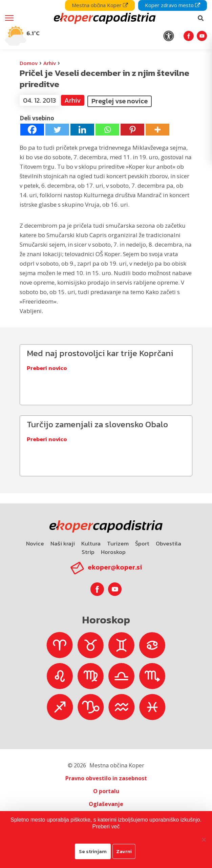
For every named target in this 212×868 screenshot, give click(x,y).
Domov (29, 63)
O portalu (106, 791)
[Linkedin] (82, 130)
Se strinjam (93, 851)
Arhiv (50, 63)
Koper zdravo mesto (173, 5)
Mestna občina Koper (100, 5)
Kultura (91, 543)
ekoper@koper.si (115, 567)
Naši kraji (63, 543)
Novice (35, 543)
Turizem (118, 543)
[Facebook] (32, 130)
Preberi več (106, 826)
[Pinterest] (132, 130)
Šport (142, 543)
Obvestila (168, 543)
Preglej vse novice (120, 101)
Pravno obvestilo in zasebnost (106, 778)
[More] (157, 130)
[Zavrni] (204, 840)
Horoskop (113, 552)
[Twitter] (57, 130)
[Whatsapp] (107, 130)
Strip (88, 552)
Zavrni (124, 851)
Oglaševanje (106, 804)
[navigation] (106, 25)
